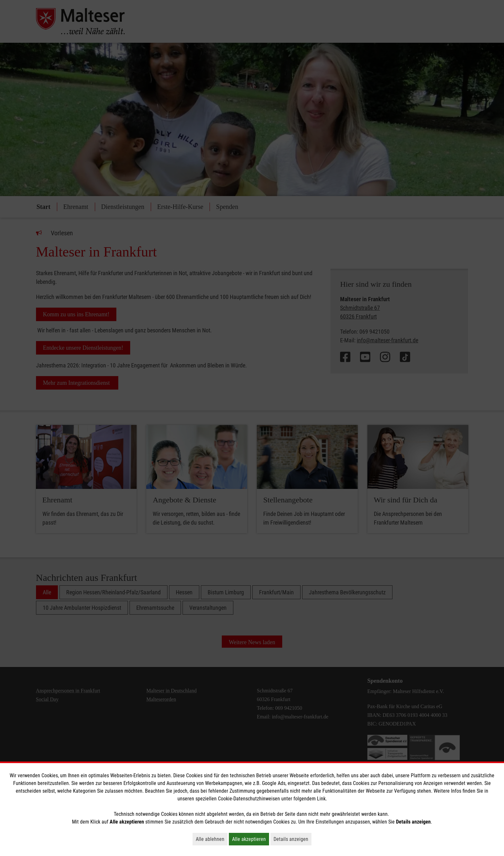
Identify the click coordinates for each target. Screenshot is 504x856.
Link (321, 799)
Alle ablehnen (212, 839)
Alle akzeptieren (251, 839)
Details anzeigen (292, 839)
